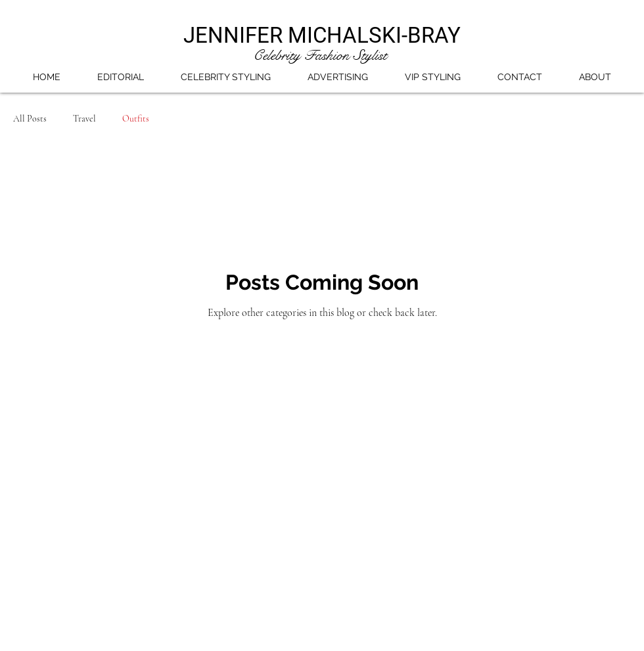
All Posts (30, 119)
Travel (84, 119)
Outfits (136, 119)
